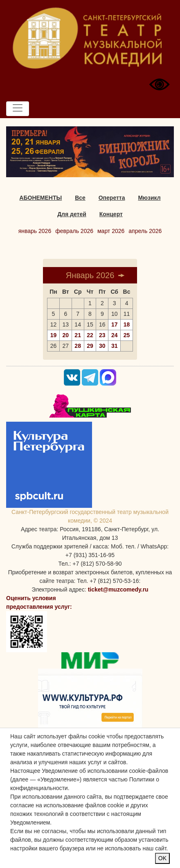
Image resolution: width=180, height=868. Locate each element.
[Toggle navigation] (18, 109)
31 (115, 346)
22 (90, 335)
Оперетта (112, 198)
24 (115, 335)
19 (54, 335)
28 (78, 346)
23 (102, 335)
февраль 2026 (74, 231)
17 (115, 324)
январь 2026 (35, 231)
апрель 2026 (145, 231)
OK (162, 858)
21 (78, 335)
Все (80, 198)
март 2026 (111, 231)
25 (127, 335)
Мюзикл (149, 198)
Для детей (72, 214)
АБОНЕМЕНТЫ (40, 198)
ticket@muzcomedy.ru (118, 589)
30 (102, 346)
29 (90, 346)
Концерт (111, 214)
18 (127, 324)
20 (65, 335)
